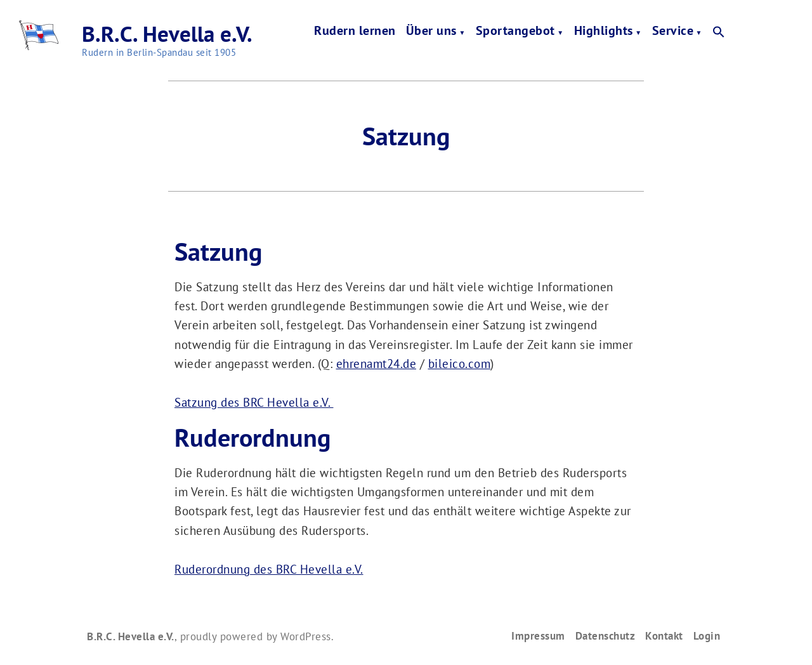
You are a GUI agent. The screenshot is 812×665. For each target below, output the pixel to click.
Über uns (431, 32)
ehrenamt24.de (377, 364)
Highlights (604, 32)
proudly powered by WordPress (256, 636)
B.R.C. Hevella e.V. (167, 34)
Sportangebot (515, 32)
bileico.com (460, 364)
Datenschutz (606, 635)
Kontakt (664, 635)
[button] (719, 33)
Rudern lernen (355, 32)
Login (707, 635)
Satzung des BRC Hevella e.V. (254, 402)
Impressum (538, 635)
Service (673, 32)
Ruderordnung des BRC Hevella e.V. (269, 569)
